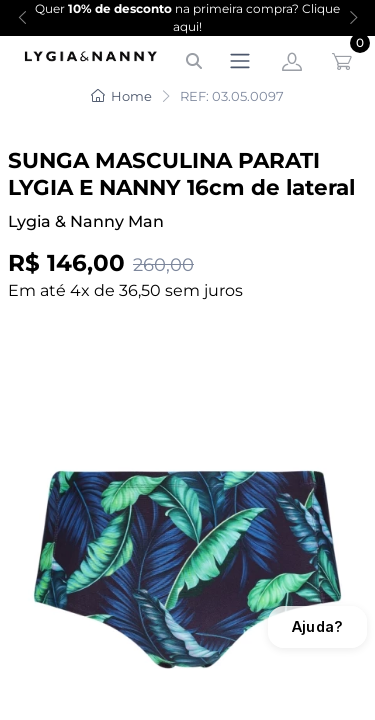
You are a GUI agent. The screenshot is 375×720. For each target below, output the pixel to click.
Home (121, 96)
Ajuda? (317, 626)
